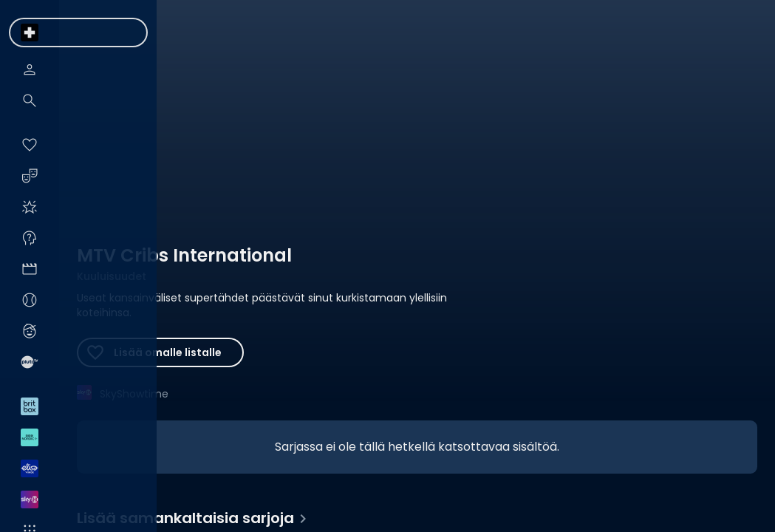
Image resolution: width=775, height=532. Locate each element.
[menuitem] (30, 33)
